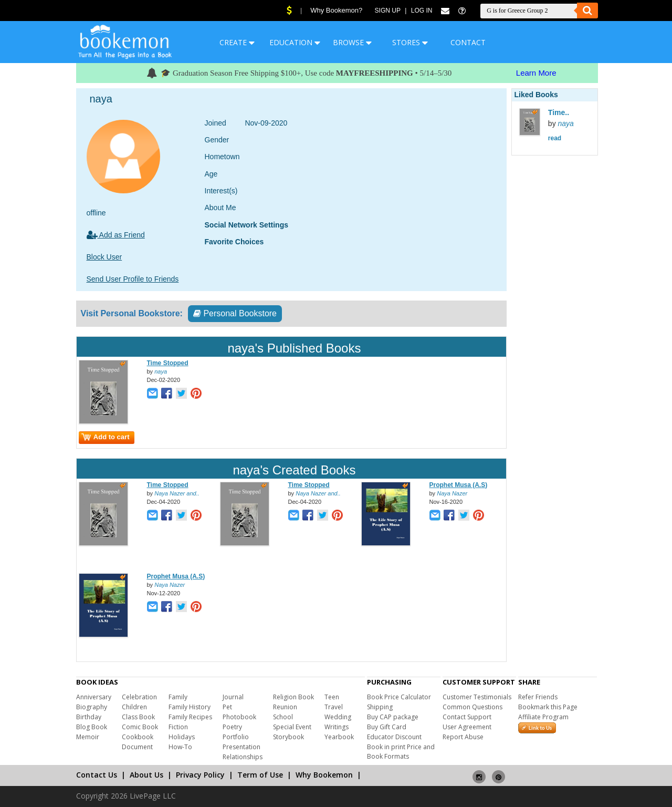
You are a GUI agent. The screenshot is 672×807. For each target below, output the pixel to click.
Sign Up (388, 11)
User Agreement (467, 727)
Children (134, 707)
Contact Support (467, 717)
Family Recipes (190, 717)
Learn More (536, 73)
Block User (104, 257)
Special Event (292, 727)
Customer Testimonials (477, 697)
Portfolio (236, 737)
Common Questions (472, 707)
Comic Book (140, 727)
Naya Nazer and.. (177, 493)
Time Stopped (168, 363)
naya (161, 371)
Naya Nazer (452, 493)
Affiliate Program (543, 717)
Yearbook (339, 737)
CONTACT (468, 42)
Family (178, 697)
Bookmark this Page (548, 707)
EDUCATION (295, 42)
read (555, 138)
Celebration (139, 697)
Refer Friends (538, 697)
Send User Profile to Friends (133, 279)
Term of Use (260, 775)
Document (137, 747)
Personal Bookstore (235, 313)
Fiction (178, 727)
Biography (92, 707)
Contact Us (97, 775)
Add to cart (106, 437)
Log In (422, 11)
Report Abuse (463, 737)
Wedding (338, 717)
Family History (190, 707)
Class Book (138, 717)
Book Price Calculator (399, 697)
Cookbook (138, 737)
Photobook (239, 717)
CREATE (237, 42)
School (283, 717)
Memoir (88, 737)
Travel (334, 707)
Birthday (89, 717)
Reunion (285, 707)
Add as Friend (116, 235)
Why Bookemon (324, 775)
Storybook (288, 737)
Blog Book (92, 727)
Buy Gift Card (387, 727)
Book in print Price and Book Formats (401, 752)
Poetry (232, 727)
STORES (410, 42)
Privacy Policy (200, 775)
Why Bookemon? (336, 10)
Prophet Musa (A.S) (459, 485)
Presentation (241, 747)
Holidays (182, 737)
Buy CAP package (393, 717)
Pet (227, 707)
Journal (233, 697)
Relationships (243, 757)
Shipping (380, 707)
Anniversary (94, 697)
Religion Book (293, 697)
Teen (332, 697)
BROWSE (352, 42)
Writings (337, 727)
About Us (146, 775)
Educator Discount (394, 737)
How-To (180, 747)
